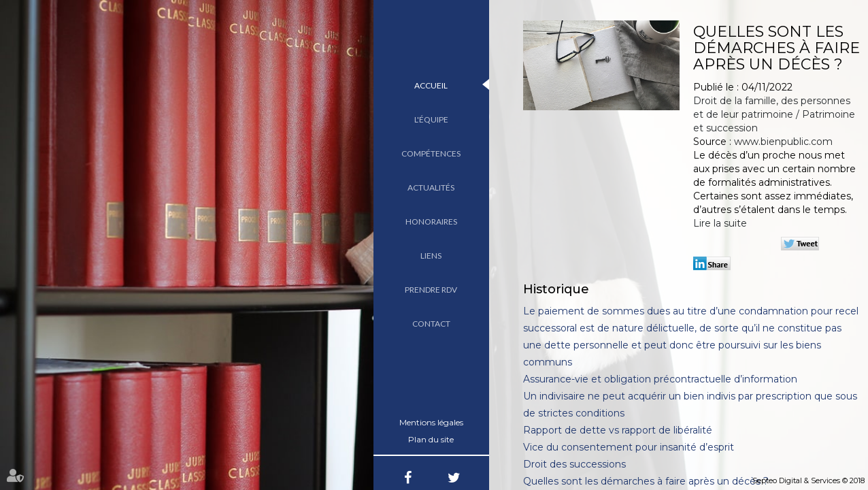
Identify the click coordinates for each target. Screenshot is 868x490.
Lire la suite (720, 223)
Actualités (431, 187)
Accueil (431, 85)
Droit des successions (574, 464)
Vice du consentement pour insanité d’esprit (629, 447)
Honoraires (431, 222)
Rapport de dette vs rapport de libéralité (618, 430)
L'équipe (431, 119)
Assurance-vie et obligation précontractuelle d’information (660, 379)
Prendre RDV (431, 290)
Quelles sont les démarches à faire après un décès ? (646, 481)
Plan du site (431, 439)
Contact (431, 324)
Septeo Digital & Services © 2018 (808, 480)
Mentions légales (431, 422)
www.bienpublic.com (783, 142)
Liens (431, 256)
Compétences (431, 153)
